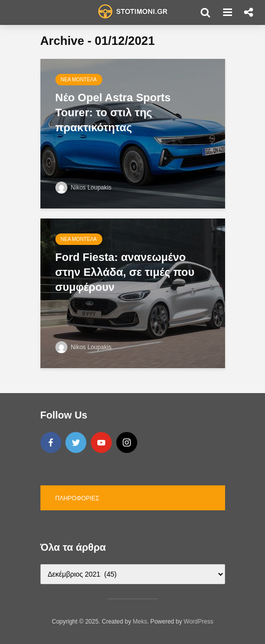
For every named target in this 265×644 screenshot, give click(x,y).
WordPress (198, 622)
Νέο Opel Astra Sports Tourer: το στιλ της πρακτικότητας (113, 112)
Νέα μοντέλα (79, 80)
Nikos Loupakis (84, 188)
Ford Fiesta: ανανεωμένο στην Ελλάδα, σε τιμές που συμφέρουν (125, 272)
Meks (140, 622)
